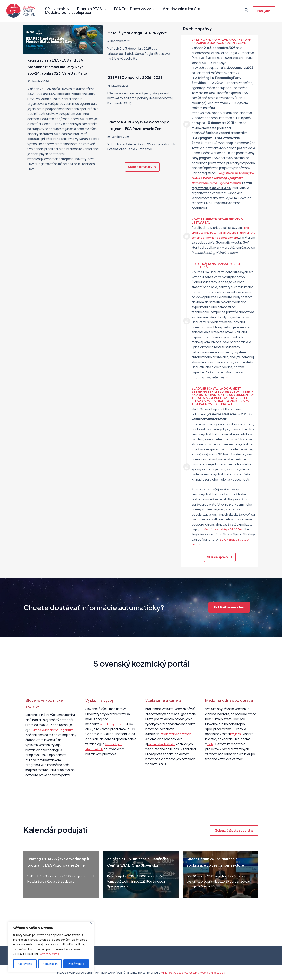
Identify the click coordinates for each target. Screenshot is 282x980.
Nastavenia (25, 964)
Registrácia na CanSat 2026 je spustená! (218, 270)
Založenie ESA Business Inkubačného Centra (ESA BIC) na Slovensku (139, 873)
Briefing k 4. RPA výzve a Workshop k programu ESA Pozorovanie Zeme (135, 135)
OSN (211, 752)
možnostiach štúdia (162, 752)
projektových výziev (114, 732)
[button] (142, 180)
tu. (228, 382)
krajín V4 (236, 742)
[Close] (91, 924)
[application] (66, 7)
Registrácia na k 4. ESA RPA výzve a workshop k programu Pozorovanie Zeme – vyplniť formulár (223, 178)
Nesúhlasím (50, 964)
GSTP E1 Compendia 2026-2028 (141, 84)
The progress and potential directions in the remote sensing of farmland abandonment (222, 233)
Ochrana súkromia (50, 954)
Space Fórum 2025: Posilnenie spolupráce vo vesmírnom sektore (218, 873)
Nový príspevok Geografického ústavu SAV (219, 221)
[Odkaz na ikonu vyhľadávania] (247, 12)
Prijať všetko (76, 964)
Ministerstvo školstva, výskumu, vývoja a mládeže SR (193, 973)
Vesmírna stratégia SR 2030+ (224, 537)
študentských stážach (176, 742)
